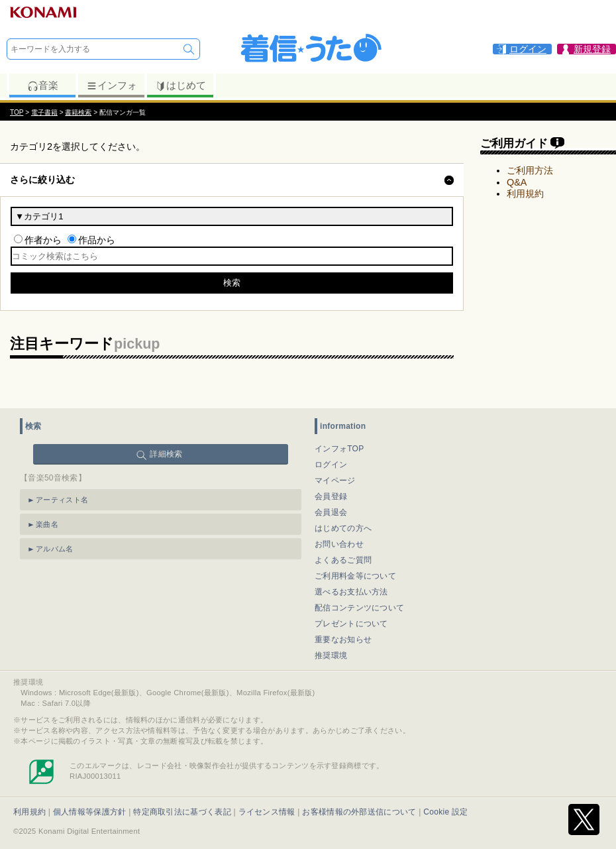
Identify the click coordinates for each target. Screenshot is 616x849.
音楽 (43, 85)
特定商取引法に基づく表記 (182, 812)
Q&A (517, 182)
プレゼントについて (351, 624)
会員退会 (331, 512)
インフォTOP (339, 449)
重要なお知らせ (343, 640)
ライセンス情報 (267, 812)
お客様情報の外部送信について (359, 812)
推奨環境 (331, 655)
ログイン (331, 465)
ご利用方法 (530, 170)
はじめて (180, 85)
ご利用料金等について (355, 576)
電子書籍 (44, 112)
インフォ (112, 85)
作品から (97, 240)
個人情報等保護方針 (90, 812)
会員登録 (331, 496)
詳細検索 (166, 454)
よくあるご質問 (343, 560)
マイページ (335, 481)
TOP (17, 112)
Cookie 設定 (445, 812)
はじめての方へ (343, 528)
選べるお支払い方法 (351, 592)
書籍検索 (78, 112)
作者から (43, 240)
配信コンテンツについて (359, 608)
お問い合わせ (339, 544)
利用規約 (525, 194)
